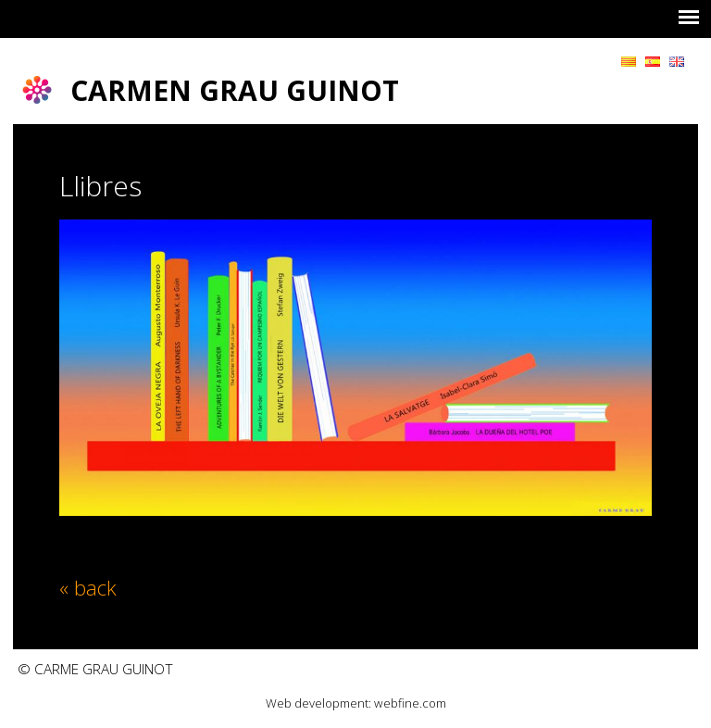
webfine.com (410, 703)
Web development (317, 703)
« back (88, 587)
